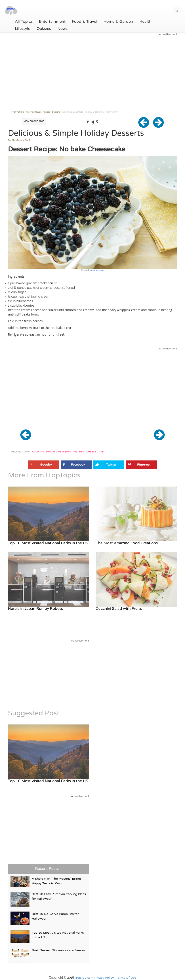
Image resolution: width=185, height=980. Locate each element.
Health (145, 22)
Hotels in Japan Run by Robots (36, 609)
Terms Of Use (126, 978)
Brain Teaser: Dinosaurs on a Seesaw (59, 950)
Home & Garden (118, 22)
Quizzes (44, 29)
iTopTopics (83, 978)
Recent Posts (47, 869)
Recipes (79, 452)
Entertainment (52, 22)
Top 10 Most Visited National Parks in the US (48, 543)
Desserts (64, 452)
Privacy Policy (104, 978)
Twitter (111, 465)
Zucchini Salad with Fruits (119, 609)
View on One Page (34, 121)
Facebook (78, 465)
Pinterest (144, 465)
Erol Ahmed (97, 270)
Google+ (46, 465)
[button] (146, 126)
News (63, 29)
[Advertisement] (93, 68)
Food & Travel (85, 22)
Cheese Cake (95, 452)
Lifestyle (23, 29)
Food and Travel (43, 452)
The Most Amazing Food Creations (127, 543)
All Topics (24, 22)
